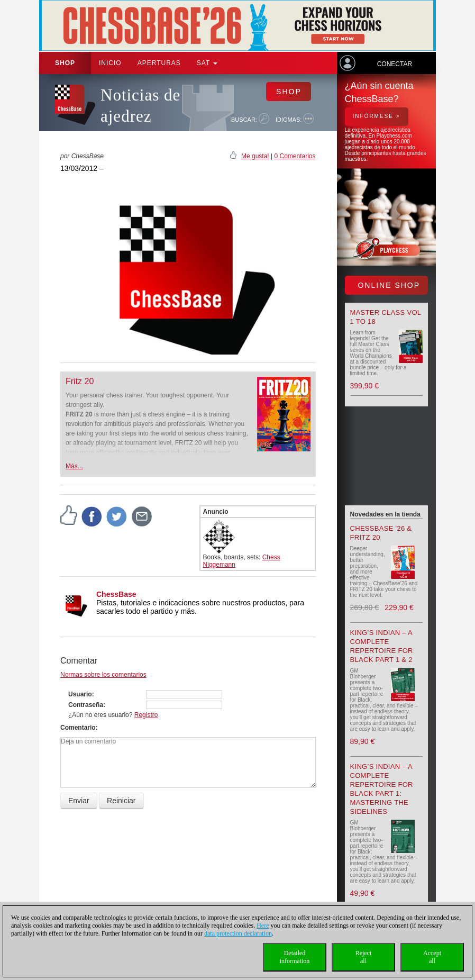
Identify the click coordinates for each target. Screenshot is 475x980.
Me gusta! (255, 156)
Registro (146, 715)
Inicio (110, 63)
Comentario (78, 728)
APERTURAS (159, 63)
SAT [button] (207, 63)
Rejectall (364, 957)
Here (263, 925)
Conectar (395, 64)
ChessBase (116, 594)
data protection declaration (238, 933)
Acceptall (432, 957)
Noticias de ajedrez (140, 106)
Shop (65, 63)
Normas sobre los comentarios (103, 675)
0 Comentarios (295, 156)
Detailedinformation (295, 957)
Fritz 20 (80, 381)
